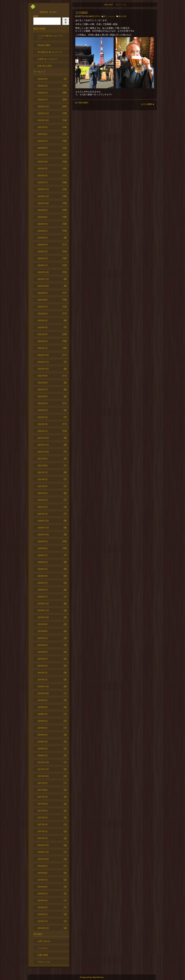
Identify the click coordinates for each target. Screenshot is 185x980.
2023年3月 (43, 334)
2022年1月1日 (95, 16)
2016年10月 (43, 859)
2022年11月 (43, 362)
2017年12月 (43, 762)
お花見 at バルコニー (48, 59)
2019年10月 (43, 617)
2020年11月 (43, 528)
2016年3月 (43, 907)
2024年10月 (43, 203)
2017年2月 (43, 831)
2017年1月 (43, 838)
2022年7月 (43, 389)
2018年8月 (43, 707)
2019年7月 (43, 638)
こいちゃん (111, 16)
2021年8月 (43, 465)
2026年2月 (43, 93)
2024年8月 (43, 217)
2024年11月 (43, 196)
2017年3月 (43, 824)
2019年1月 (43, 680)
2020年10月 (43, 534)
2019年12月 (43, 603)
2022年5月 (43, 403)
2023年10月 (43, 286)
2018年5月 (43, 728)
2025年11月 (43, 113)
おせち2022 (147, 104)
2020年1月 (43, 597)
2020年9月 (43, 541)
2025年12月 (43, 106)
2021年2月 (43, 507)
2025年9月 (43, 127)
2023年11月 (43, 279)
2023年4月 (43, 327)
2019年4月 (43, 659)
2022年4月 (43, 410)
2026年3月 (43, 86)
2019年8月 (43, 631)
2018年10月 (43, 693)
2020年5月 (43, 569)
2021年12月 (43, 438)
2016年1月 (43, 921)
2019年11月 (43, 610)
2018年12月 (43, 686)
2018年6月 (43, 721)
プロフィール (121, 5)
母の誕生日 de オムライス (50, 52)
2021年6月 (43, 479)
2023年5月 (43, 320)
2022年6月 (43, 396)
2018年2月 (43, 748)
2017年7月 (43, 797)
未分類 (123, 16)
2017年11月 (43, 769)
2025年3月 (43, 169)
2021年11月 (43, 445)
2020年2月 (43, 590)
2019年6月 (43, 645)
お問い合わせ (44, 941)
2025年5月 (43, 155)
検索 (36, 16)
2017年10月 (43, 776)
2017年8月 (43, 790)
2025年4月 (43, 162)
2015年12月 (43, 928)
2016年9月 (43, 866)
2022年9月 (43, 376)
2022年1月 (43, 431)
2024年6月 (43, 231)
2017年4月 (43, 817)
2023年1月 (43, 348)
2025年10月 (43, 120)
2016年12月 (43, 845)
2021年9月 (43, 459)
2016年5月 (43, 894)
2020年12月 (43, 521)
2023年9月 (43, 293)
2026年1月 (43, 100)
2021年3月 (43, 500)
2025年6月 (43, 148)
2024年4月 (43, 245)
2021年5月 (43, 486)
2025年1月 (43, 182)
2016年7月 (43, 880)
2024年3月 (43, 251)
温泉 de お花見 (45, 66)
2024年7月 (43, 224)
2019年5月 (43, 652)
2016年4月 (43, 900)
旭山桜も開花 (44, 45)
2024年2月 (43, 258)
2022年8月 (43, 383)
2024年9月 (43, 210)
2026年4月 (43, 79)
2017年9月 (43, 783)
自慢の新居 (108, 5)
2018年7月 (43, 714)
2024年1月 (43, 265)
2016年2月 (43, 914)
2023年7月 (43, 307)
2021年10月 (43, 452)
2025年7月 (43, 141)
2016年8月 (43, 873)
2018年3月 (43, 742)
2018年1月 (43, 755)
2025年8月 (43, 134)
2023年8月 (43, 300)
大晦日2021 (83, 103)
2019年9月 (43, 624)
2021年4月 (43, 493)
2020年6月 (43, 562)
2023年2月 (43, 341)
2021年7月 (43, 472)
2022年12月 (43, 355)
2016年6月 (43, 887)
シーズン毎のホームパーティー (50, 37)
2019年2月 (43, 673)
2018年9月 (43, 700)
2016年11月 (43, 852)
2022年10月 (43, 369)
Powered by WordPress (92, 977)
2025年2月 (43, 175)
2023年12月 (43, 272)
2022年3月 (43, 417)
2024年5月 (43, 238)
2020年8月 (43, 548)
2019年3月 (43, 666)
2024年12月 (43, 189)
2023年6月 (43, 314)
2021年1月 (43, 514)
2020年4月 (43, 576)
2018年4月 (43, 735)
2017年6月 (43, 804)
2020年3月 (43, 583)
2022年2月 (43, 424)
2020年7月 (43, 555)
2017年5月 (43, 811)
